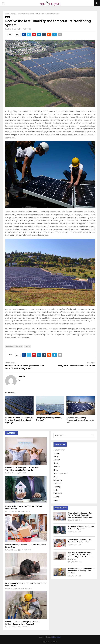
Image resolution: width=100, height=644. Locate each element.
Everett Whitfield (12, 511)
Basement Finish (59, 450)
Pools (55, 490)
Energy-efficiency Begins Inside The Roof (76, 366)
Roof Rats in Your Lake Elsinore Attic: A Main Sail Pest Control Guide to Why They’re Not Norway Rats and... (81, 556)
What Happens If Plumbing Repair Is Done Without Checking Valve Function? (23, 623)
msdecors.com (56, 637)
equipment (10, 346)
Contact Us (45, 642)
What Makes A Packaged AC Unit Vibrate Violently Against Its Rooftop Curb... (22, 469)
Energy (7, 17)
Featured (57, 460)
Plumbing (57, 487)
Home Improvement (61, 473)
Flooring (56, 463)
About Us (54, 642)
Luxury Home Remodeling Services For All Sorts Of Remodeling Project (25, 367)
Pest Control (58, 483)
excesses (19, 346)
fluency (27, 346)
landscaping (58, 480)
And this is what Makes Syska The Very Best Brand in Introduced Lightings (19, 420)
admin (9, 29)
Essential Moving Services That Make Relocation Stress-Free (25, 546)
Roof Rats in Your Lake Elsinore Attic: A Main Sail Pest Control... (26, 584)
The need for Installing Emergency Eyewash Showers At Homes (80, 420)
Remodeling (58, 493)
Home (56, 470)
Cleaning (57, 453)
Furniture (57, 467)
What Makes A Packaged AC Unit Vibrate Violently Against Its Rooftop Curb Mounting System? (80, 515)
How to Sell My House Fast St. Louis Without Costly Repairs (24, 507)
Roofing (56, 497)
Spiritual (56, 500)
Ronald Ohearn (12, 550)
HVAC (56, 477)
